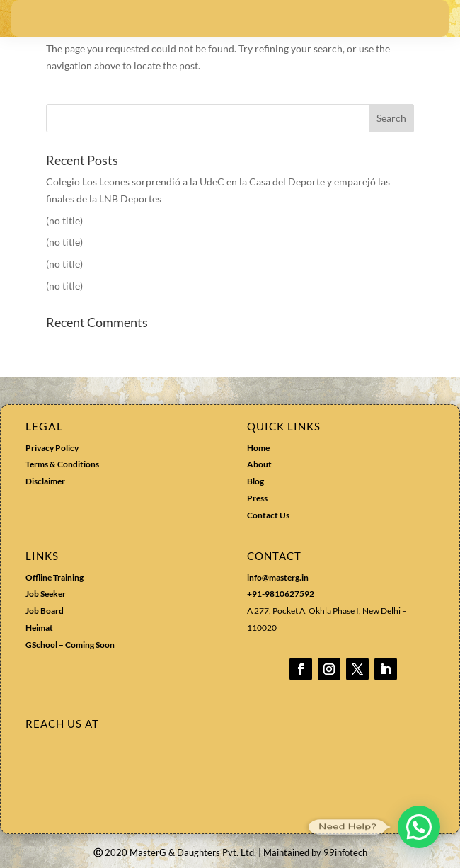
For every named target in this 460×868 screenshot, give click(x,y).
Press (257, 498)
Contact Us (268, 515)
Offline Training (54, 577)
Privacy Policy (52, 448)
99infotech (345, 852)
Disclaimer (45, 481)
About (259, 464)
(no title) (64, 221)
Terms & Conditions (62, 464)
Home (258, 448)
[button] (419, 827)
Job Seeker (46, 594)
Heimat (39, 628)
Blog (255, 481)
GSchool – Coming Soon (71, 645)
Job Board (45, 611)
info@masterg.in (278, 577)
